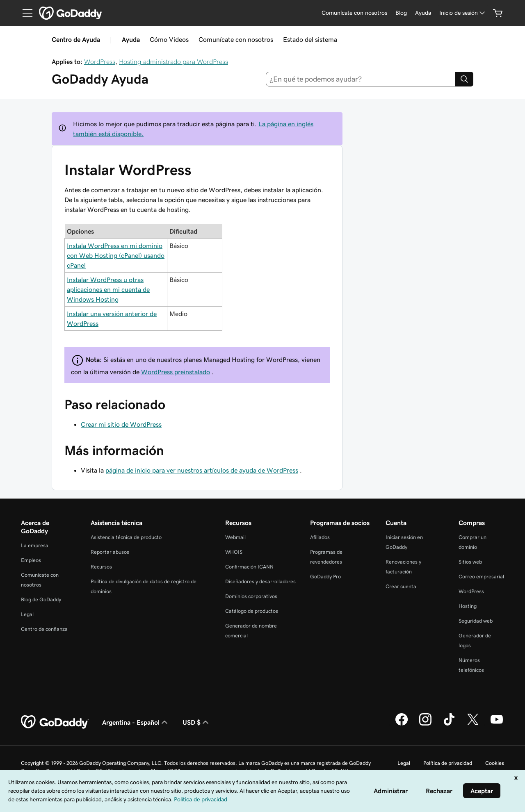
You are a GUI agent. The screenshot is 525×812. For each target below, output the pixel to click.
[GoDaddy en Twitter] (473, 724)
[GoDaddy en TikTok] (449, 724)
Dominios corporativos (251, 596)
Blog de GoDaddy (41, 599)
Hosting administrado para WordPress (173, 61)
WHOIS (234, 552)
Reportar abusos (110, 552)
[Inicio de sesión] (463, 13)
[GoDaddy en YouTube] (497, 724)
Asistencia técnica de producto (126, 537)
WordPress (100, 61)
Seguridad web (476, 621)
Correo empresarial (481, 577)
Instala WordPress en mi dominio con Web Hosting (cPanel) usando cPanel (116, 255)
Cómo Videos (169, 39)
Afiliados (320, 537)
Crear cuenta (401, 586)
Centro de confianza (44, 629)
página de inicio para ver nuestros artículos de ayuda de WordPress (202, 470)
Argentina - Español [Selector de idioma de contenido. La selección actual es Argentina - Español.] (136, 722)
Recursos (101, 567)
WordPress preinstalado (176, 372)
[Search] (464, 79)
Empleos (31, 560)
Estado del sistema (310, 39)
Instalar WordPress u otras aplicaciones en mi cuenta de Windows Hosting (108, 289)
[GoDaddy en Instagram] (425, 724)
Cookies (495, 763)
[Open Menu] (24, 13)
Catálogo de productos (252, 611)
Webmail (235, 537)
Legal (27, 614)
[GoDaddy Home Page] (55, 722)
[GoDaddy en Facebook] (402, 724)
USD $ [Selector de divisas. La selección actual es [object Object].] (196, 722)
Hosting (468, 606)
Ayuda (131, 39)
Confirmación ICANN (249, 567)
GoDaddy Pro (325, 577)
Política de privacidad (448, 763)
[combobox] (361, 79)
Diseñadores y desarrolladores (260, 581)
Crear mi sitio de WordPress (121, 424)
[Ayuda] (423, 13)
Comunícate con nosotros (236, 39)
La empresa (35, 545)
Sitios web (470, 562)
